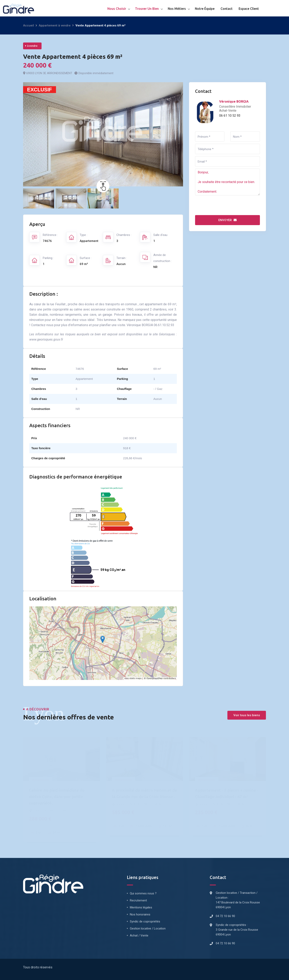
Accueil (28, 25)
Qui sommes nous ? (143, 893)
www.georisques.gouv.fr (46, 339)
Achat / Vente (139, 936)
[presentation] (226, 205)
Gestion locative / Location (148, 928)
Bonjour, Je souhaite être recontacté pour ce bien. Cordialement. (227, 182)
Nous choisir (117, 9)
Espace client (249, 9)
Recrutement (138, 900)
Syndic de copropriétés (145, 921)
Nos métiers (177, 9)
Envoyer (227, 220)
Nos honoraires (140, 914)
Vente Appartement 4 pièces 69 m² (73, 57)
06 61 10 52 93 (230, 116)
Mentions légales (141, 907)
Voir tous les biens (247, 715)
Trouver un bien (147, 9)
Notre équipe (205, 9)
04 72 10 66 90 (225, 916)
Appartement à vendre (55, 25)
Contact (227, 9)
